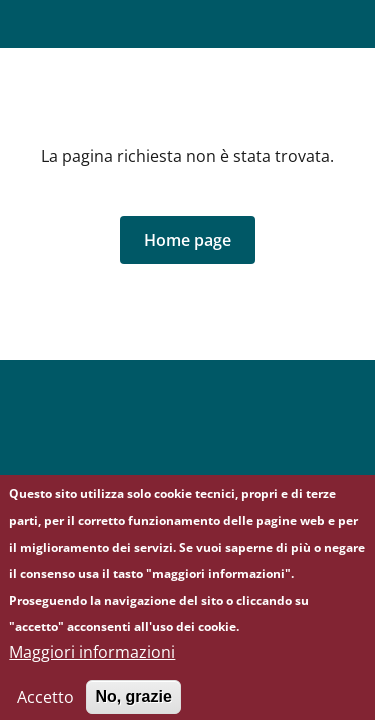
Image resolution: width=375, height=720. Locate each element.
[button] (187, 240)
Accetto (45, 705)
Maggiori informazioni (92, 660)
